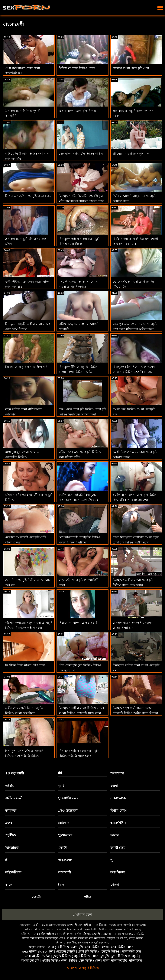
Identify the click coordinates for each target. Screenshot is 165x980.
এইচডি (10, 786)
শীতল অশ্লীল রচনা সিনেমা (91, 925)
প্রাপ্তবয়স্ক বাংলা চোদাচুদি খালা (132, 154)
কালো (9, 885)
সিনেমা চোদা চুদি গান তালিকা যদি (26, 367)
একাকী (62, 848)
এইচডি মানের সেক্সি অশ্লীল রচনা (41, 934)
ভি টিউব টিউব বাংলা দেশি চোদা (25, 665)
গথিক (88, 897)
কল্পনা (114, 786)
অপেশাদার (117, 773)
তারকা (115, 835)
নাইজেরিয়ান (13, 872)
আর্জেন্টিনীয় (118, 823)
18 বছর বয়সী (15, 773)
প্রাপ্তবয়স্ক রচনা (82, 914)
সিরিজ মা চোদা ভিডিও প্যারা (77, 68)
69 (60, 773)
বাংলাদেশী (64, 872)
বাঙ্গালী (36, 897)
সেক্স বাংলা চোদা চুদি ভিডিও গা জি (81, 154)
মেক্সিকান (63, 823)
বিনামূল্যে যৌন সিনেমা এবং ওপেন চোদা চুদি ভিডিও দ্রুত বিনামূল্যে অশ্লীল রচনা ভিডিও (134, 372)
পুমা (113, 860)
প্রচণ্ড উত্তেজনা (68, 811)
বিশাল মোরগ (119, 811)
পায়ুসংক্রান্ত (65, 860)
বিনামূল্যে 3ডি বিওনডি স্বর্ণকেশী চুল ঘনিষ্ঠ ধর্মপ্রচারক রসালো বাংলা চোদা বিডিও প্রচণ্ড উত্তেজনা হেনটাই (81, 201)
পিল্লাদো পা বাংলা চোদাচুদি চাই (78, 623)
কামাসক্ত (11, 811)
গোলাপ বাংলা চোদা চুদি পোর (131, 68)
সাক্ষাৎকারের (118, 798)
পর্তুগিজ (11, 835)
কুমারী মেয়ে (118, 848)
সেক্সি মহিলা (82, 934)
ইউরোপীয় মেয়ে (68, 798)
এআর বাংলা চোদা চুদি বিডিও (77, 111)
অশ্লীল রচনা (40, 925)
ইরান (61, 885)
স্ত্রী (7, 860)
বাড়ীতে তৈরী (14, 798)
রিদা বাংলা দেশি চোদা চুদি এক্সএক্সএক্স (28, 196)
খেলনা (115, 885)
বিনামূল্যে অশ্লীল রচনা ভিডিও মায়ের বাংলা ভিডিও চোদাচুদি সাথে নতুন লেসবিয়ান (81, 713)
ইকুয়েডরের (65, 835)
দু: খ (61, 786)
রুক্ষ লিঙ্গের (118, 872)
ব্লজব (9, 823)
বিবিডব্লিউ (12, 848)
